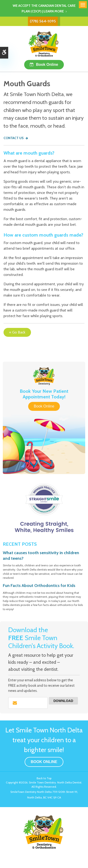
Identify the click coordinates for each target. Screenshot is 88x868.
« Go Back (17, 332)
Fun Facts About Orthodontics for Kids (39, 586)
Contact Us (14, 138)
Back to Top (44, 778)
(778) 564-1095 (43, 21)
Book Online (47, 65)
